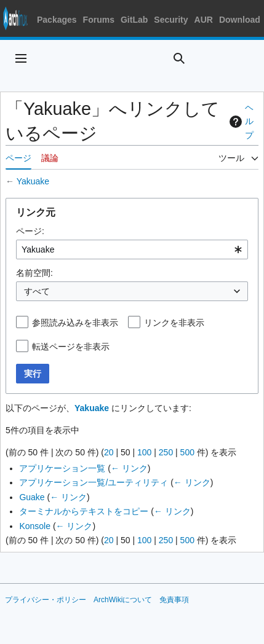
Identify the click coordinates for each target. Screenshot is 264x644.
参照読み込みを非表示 (75, 323)
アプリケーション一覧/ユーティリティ (94, 482)
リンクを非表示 (174, 323)
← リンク (129, 468)
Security (171, 20)
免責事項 (174, 600)
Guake (32, 497)
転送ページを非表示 (71, 347)
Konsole (35, 526)
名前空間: (34, 273)
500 (187, 452)
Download (240, 20)
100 (144, 452)
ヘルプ (240, 121)
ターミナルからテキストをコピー (84, 511)
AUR (204, 20)
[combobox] (132, 249)
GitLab (134, 20)
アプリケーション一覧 (62, 468)
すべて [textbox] (37, 291)
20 (109, 452)
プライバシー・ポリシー (46, 600)
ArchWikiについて (123, 600)
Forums (99, 20)
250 (166, 452)
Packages (57, 20)
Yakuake (33, 181)
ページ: (30, 231)
